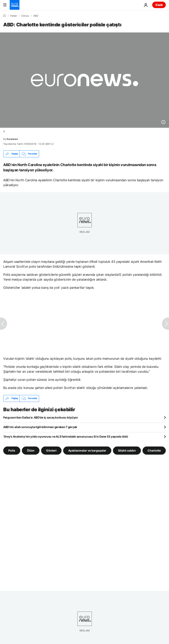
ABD (36, 16)
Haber (14, 16)
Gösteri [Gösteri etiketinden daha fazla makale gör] (51, 450)
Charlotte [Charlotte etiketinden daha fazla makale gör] (154, 450)
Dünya (25, 16)
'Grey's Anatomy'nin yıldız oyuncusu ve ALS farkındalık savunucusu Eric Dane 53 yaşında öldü (66, 436)
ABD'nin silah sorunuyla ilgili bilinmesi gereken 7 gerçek (40, 427)
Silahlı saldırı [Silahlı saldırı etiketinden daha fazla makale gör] (127, 450)
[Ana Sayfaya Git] (15, 5)
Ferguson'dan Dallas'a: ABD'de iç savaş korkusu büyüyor (41, 417)
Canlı (159, 5)
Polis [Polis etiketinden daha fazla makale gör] (12, 450)
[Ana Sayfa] (4, 16)
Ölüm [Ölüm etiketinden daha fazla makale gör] (31, 450)
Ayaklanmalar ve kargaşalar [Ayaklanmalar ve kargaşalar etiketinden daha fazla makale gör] (87, 450)
